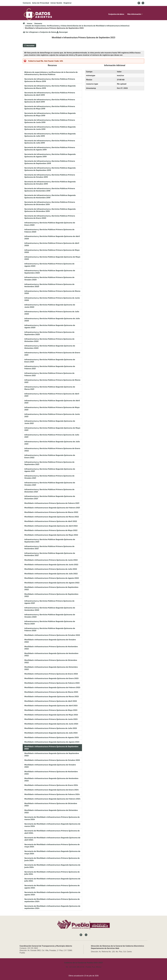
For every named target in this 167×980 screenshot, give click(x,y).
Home (30, 23)
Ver (26, 32)
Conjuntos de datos (116, 14)
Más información (135, 14)
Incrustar (31, 45)
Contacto (27, 3)
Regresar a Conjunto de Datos (42, 32)
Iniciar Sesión (56, 3)
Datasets (38, 23)
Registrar (68, 3)
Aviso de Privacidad (41, 3)
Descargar (62, 32)
